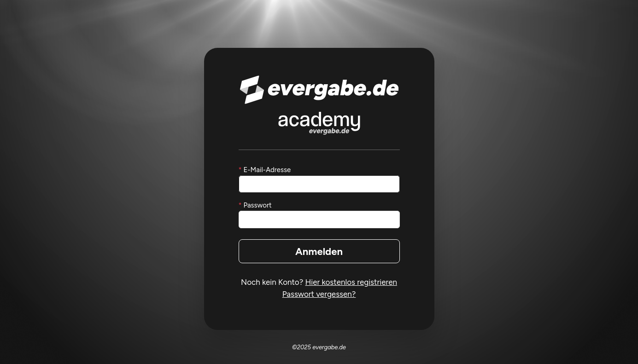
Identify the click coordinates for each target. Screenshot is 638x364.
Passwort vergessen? (319, 294)
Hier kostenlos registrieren (351, 282)
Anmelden (319, 251)
